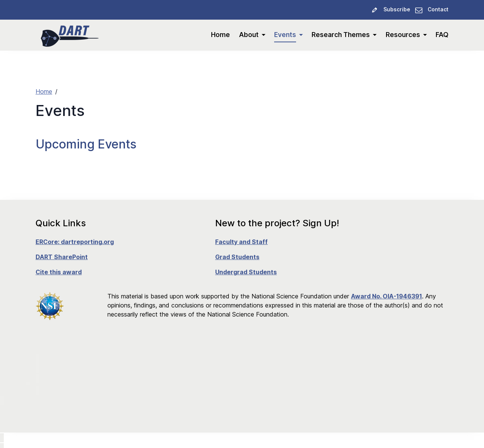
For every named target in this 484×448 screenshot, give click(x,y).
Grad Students (237, 257)
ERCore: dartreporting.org (75, 242)
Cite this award (59, 272)
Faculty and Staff (241, 242)
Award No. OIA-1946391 (386, 296)
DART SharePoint (62, 257)
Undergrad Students (246, 272)
